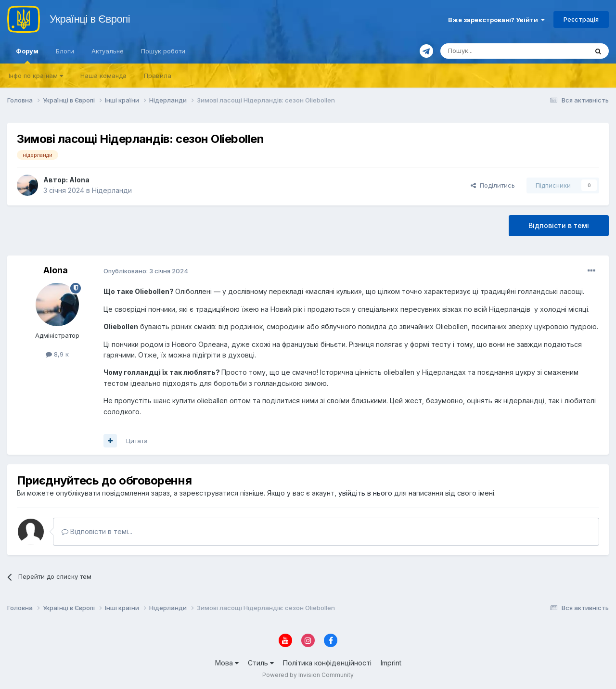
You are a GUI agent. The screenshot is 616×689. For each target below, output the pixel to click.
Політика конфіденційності (327, 663)
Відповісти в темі (559, 225)
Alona (79, 180)
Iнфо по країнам (36, 76)
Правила (158, 76)
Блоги (65, 51)
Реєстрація (581, 19)
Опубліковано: (146, 271)
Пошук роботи (163, 51)
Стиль (261, 663)
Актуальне (108, 51)
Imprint (391, 663)
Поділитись (493, 185)
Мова (227, 663)
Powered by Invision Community (308, 675)
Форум (27, 55)
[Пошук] (491, 51)
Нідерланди (112, 190)
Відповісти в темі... (97, 531)
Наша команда (103, 76)
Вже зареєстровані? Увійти (496, 20)
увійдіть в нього (365, 493)
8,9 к (57, 354)
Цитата (137, 441)
